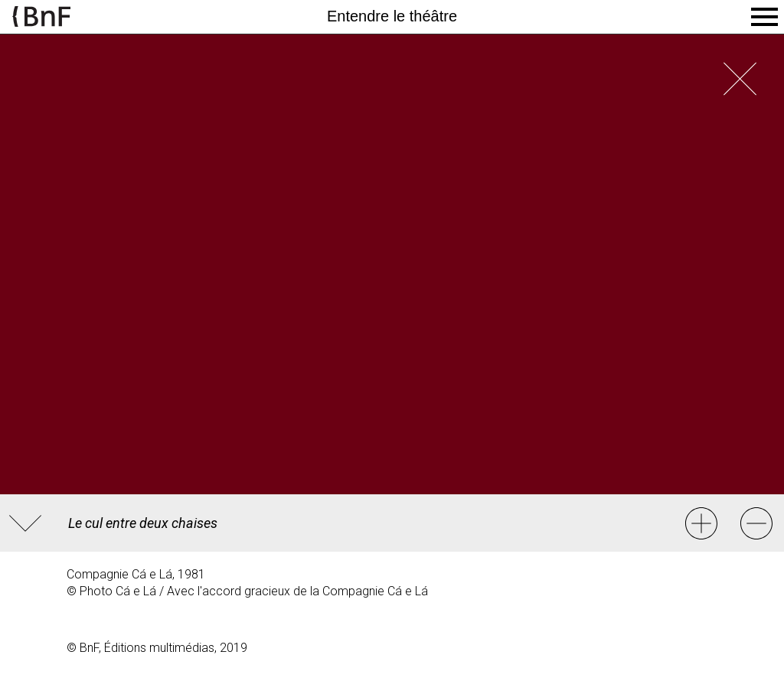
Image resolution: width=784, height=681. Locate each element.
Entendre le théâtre (392, 16)
